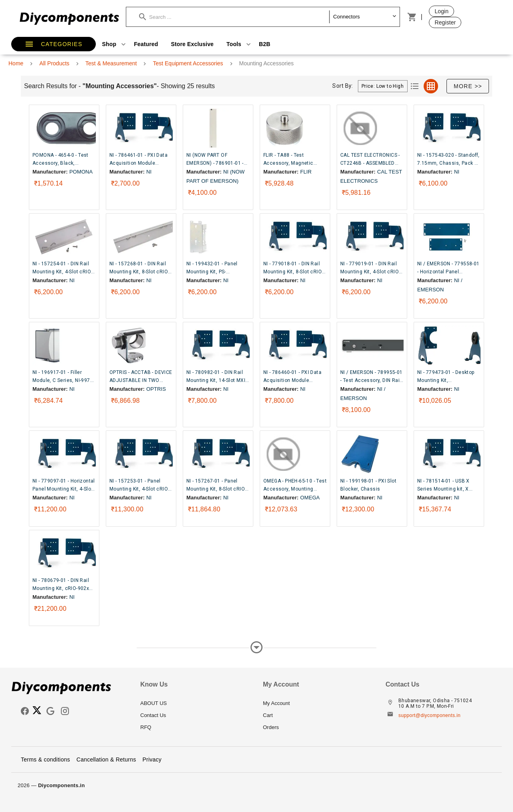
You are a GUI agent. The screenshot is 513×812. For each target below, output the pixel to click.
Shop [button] (115, 44)
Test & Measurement (111, 63)
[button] (234, 17)
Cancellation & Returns (106, 759)
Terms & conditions (45, 759)
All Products (54, 63)
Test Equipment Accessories (188, 63)
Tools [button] (239, 44)
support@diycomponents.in (429, 715)
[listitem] (195, 703)
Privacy (152, 759)
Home (16, 63)
